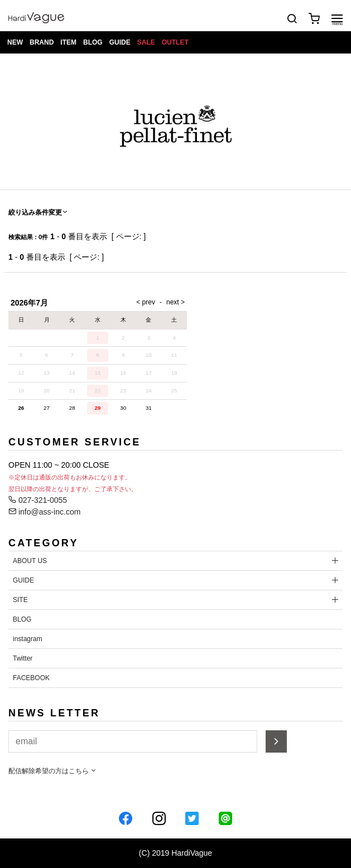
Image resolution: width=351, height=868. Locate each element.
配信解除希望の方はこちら (53, 771)
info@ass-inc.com (44, 512)
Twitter (23, 658)
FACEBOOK (31, 678)
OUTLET (175, 42)
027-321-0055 (38, 500)
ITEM (68, 42)
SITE (20, 600)
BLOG (93, 42)
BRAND (42, 42)
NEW (15, 42)
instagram (28, 639)
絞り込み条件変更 (39, 212)
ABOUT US (30, 561)
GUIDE (120, 42)
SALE (146, 42)
